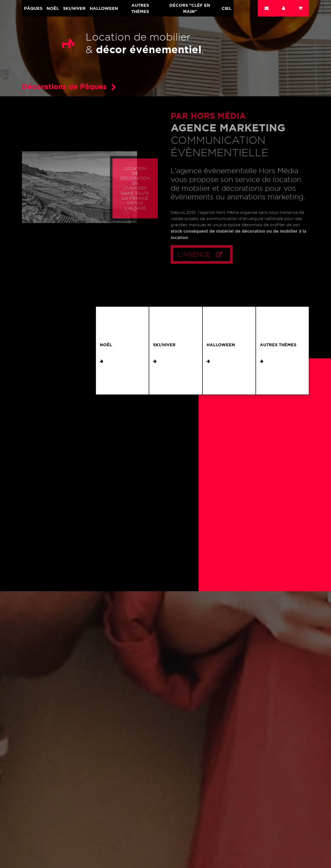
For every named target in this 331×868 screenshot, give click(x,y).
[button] (284, 8)
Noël (53, 8)
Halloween (104, 8)
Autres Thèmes (140, 8)
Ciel (227, 8)
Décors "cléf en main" (190, 8)
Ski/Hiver (74, 8)
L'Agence (207, 254)
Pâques (33, 8)
